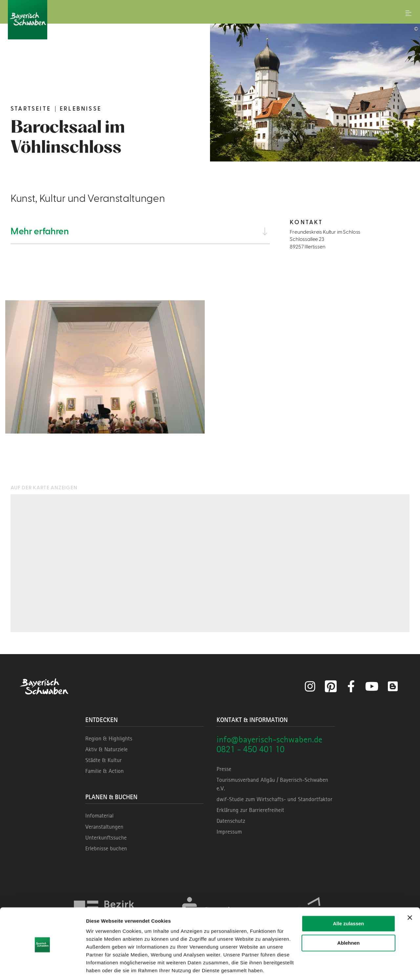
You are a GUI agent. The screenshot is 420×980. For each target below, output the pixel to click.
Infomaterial (99, 816)
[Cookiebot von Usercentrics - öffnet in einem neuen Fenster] (42, 967)
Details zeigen (103, 967)
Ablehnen (348, 921)
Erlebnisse (81, 109)
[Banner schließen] (410, 896)
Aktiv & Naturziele (106, 749)
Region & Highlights (109, 738)
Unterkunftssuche (106, 838)
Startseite (31, 109)
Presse (224, 769)
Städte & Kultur (104, 760)
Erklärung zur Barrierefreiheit (250, 810)
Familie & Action (105, 771)
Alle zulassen (348, 902)
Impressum (229, 832)
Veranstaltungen (104, 827)
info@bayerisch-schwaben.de (269, 739)
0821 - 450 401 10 (251, 749)
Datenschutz (231, 821)
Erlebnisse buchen (106, 848)
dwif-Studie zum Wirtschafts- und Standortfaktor (274, 799)
